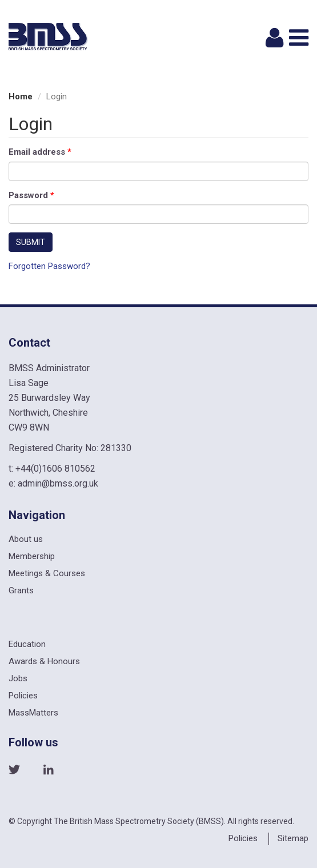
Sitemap (293, 838)
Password (31, 195)
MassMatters (33, 713)
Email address (40, 152)
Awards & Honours (44, 661)
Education (27, 644)
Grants (21, 590)
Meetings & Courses (47, 573)
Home (21, 97)
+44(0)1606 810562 (55, 469)
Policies (23, 696)
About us (26, 539)
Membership (32, 556)
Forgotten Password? (49, 266)
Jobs (18, 678)
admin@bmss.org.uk (58, 483)
